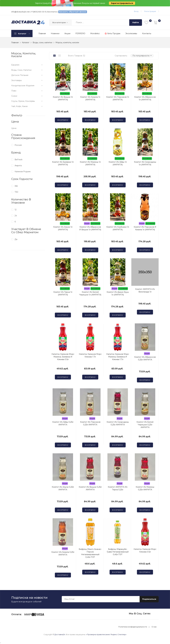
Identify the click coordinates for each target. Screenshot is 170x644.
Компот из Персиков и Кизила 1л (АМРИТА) (145, 228)
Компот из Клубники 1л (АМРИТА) (118, 228)
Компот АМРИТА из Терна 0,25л (118, 488)
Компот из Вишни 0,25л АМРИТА (90, 488)
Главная (42, 33)
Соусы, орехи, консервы (23, 101)
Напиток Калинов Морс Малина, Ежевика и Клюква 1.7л (118, 357)
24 (16, 216)
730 (16, 192)
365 (16, 186)
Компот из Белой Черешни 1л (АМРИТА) (90, 293)
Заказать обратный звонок (73, 12)
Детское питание (20, 75)
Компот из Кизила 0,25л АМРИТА (63, 553)
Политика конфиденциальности (133, 627)
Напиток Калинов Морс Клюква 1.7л (90, 355)
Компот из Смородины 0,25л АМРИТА (118, 423)
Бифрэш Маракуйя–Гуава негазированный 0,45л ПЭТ (118, 552)
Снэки (14, 96)
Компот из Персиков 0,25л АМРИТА (90, 423)
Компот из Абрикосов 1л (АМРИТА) (145, 98)
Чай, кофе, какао (20, 106)
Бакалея (15, 65)
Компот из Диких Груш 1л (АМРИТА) (118, 293)
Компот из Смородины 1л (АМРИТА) (145, 163)
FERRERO (80, 33)
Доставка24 (60, 634)
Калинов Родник (23, 172)
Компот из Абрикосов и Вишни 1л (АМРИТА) (90, 228)
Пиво (14, 91)
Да (16, 239)
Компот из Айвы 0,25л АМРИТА (63, 423)
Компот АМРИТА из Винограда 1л (145, 290)
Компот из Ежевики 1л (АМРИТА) (63, 163)
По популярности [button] (141, 56)
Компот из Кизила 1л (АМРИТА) (90, 98)
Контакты (147, 33)
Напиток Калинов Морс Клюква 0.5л (145, 550)
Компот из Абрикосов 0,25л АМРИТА (145, 358)
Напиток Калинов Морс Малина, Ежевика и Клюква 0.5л (63, 357)
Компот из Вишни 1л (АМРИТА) (63, 98)
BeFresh (19, 160)
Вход (136, 11)
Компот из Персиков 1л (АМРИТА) (118, 98)
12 (16, 210)
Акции (67, 33)
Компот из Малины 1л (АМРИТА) (90, 163)
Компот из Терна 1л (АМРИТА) (63, 293)
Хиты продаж (112, 33)
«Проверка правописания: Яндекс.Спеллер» (106, 634)
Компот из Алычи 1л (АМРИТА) (63, 228)
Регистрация (150, 11)
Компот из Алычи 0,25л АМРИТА (63, 488)
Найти (136, 22)
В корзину (63, 120)
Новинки (55, 33)
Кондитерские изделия (23, 86)
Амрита (18, 166)
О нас (154, 627)
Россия (18, 145)
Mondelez (95, 33)
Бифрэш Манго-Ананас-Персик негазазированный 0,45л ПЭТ (90, 553)
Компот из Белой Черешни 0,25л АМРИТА (145, 425)
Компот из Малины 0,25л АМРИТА (145, 488)
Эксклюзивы (131, 33)
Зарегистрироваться (122, 3)
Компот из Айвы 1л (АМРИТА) (118, 163)
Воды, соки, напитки (21, 70)
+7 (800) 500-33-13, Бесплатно (44, 12)
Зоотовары (16, 80)
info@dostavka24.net (20, 12)
